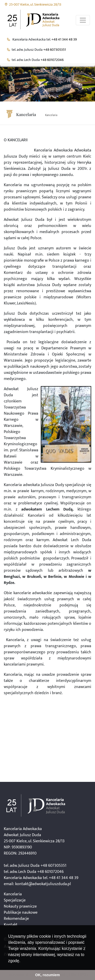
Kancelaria (51, 115)
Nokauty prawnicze (20, 906)
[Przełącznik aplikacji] (83, 20)
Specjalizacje (15, 900)
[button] (22, 961)
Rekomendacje (16, 919)
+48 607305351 (55, 50)
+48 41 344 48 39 (64, 40)
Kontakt (11, 925)
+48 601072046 (52, 60)
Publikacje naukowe (21, 913)
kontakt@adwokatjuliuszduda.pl (43, 884)
